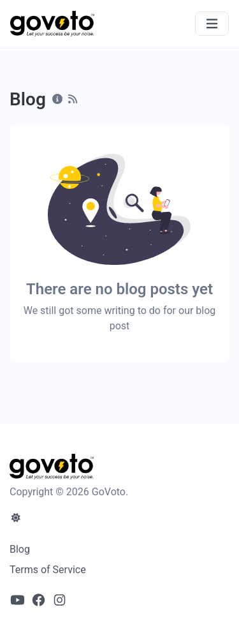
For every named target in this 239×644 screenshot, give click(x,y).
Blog (20, 549)
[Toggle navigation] (212, 24)
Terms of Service (48, 570)
